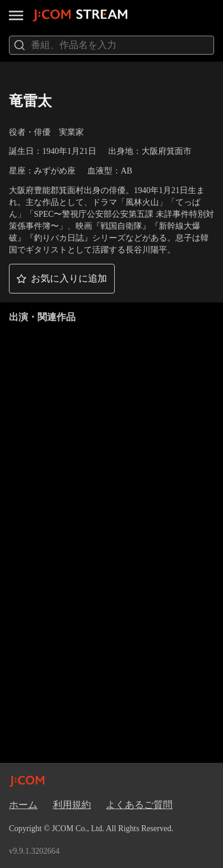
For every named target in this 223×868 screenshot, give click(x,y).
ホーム (23, 805)
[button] (62, 279)
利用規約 (72, 805)
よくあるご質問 (139, 805)
